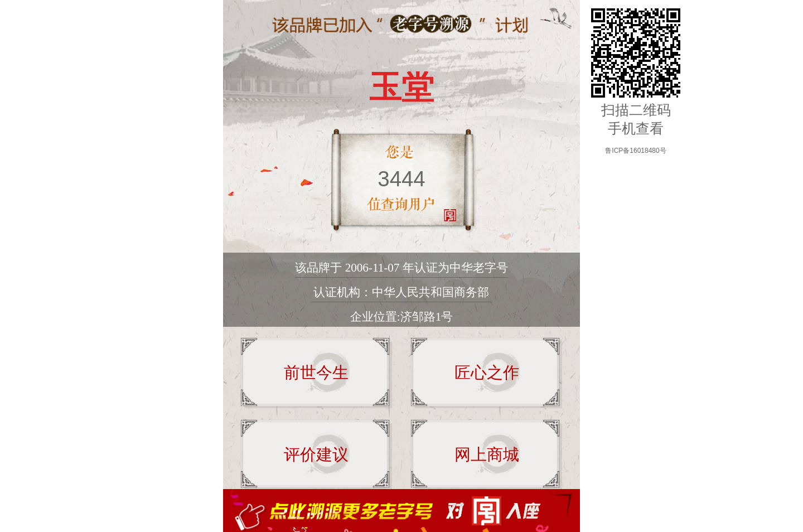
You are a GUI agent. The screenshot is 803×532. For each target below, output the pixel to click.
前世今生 (316, 373)
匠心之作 (487, 373)
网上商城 (487, 454)
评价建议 (316, 454)
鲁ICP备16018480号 (635, 151)
